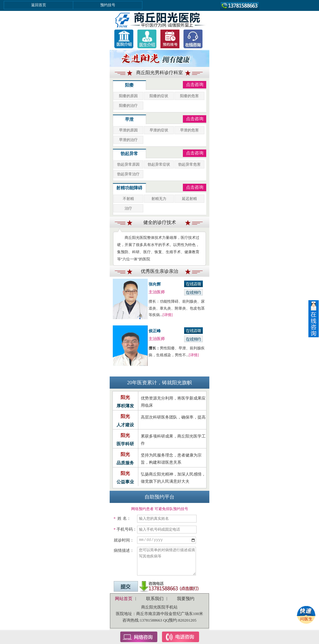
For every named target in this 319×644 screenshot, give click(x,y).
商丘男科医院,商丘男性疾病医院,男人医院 (159, 19)
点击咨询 (195, 85)
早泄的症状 (159, 130)
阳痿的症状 (159, 96)
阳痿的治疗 (128, 106)
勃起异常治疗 (128, 174)
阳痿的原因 (128, 96)
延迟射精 (189, 199)
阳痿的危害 (189, 96)
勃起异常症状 (159, 164)
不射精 (128, 199)
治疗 (128, 208)
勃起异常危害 (189, 164)
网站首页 (124, 599)
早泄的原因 (128, 130)
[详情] (168, 315)
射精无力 (159, 199)
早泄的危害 (189, 130)
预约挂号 (108, 5)
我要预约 (186, 599)
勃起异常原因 (128, 164)
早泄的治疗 (128, 140)
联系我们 (155, 599)
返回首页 (39, 5)
